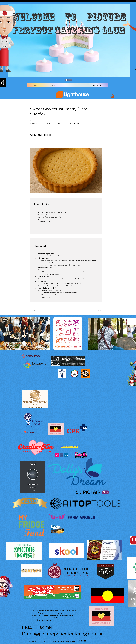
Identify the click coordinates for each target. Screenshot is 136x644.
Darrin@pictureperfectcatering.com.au (63, 634)
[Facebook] (62, 455)
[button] (113, 96)
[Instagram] (57, 455)
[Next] (97, 310)
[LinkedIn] (66, 455)
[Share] (69, 80)
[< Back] (36, 103)
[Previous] (36, 310)
